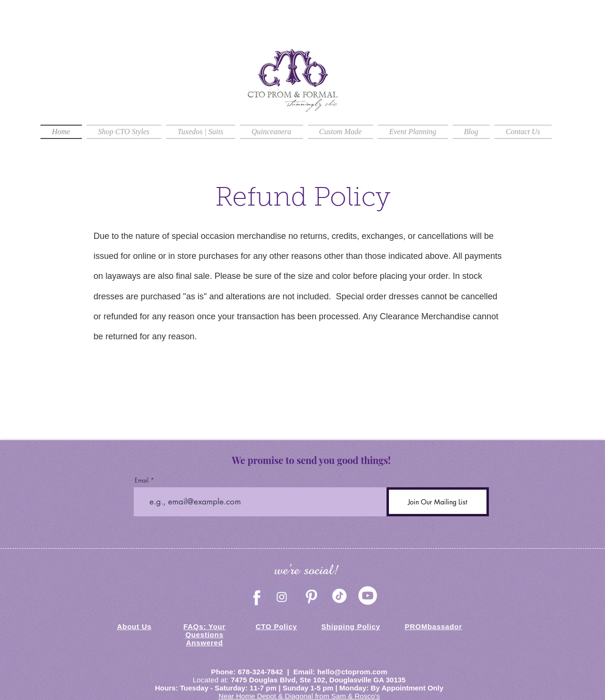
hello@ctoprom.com (352, 672)
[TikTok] (339, 596)
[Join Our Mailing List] (438, 502)
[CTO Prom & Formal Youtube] (368, 596)
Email (142, 480)
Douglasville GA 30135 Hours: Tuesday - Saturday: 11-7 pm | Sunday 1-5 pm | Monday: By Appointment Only (299, 684)
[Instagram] (282, 597)
